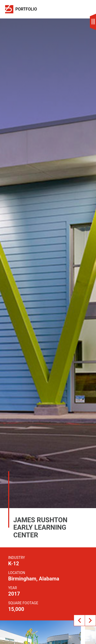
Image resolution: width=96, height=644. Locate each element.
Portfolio (26, 9)
